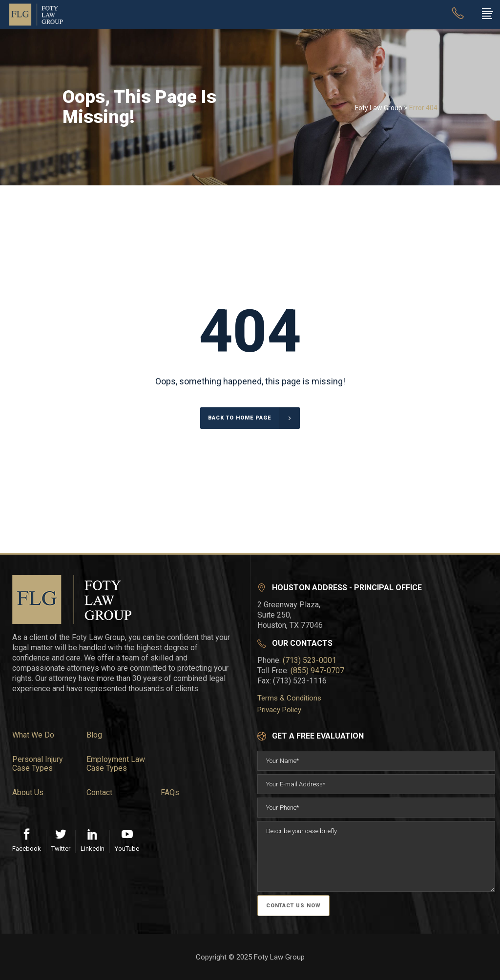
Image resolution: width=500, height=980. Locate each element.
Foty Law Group (379, 108)
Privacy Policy (279, 710)
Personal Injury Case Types (38, 764)
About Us (28, 793)
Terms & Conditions (289, 698)
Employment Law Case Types (116, 764)
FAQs (170, 793)
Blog (94, 735)
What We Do (33, 735)
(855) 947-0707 (317, 670)
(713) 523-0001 (310, 660)
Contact (99, 793)
